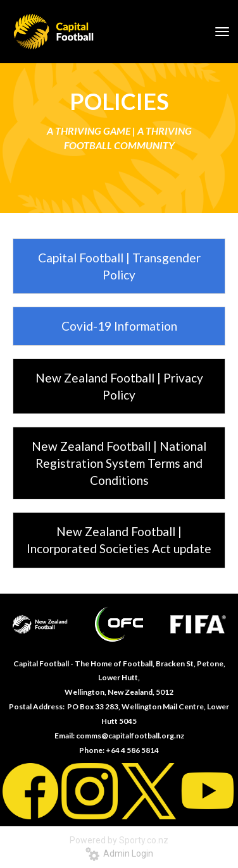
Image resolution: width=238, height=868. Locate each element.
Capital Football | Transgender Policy (119, 266)
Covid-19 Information (119, 326)
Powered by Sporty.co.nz (119, 840)
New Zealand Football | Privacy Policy (119, 386)
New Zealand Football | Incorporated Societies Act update (119, 540)
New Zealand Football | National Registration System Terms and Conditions (119, 463)
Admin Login (119, 853)
